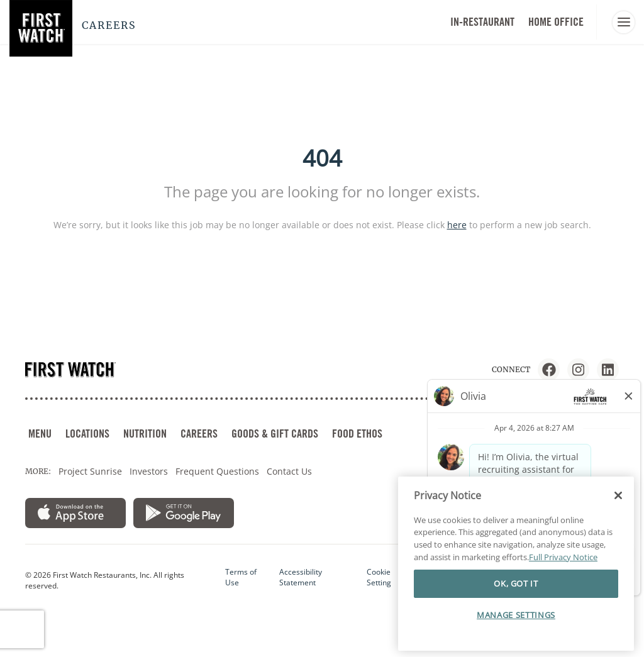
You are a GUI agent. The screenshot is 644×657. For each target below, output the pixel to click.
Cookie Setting (379, 577)
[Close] (618, 495)
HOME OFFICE (556, 22)
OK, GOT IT (516, 583)
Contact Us (289, 471)
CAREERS (199, 433)
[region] (516, 564)
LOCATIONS (87, 433)
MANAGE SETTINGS (516, 615)
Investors (149, 471)
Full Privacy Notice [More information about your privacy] (563, 557)
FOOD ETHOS (357, 433)
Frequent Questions (217, 471)
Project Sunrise (90, 471)
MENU (40, 433)
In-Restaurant (482, 22)
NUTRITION (145, 433)
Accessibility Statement (301, 577)
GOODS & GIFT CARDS (275, 433)
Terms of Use (241, 577)
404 (322, 158)
